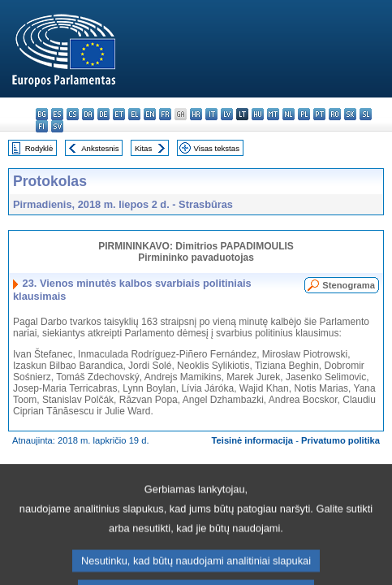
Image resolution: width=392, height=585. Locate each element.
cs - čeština (73, 114)
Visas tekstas (217, 148)
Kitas (143, 148)
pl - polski (304, 114)
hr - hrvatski (196, 114)
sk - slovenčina (350, 114)
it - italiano (211, 114)
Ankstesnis (100, 148)
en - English (150, 114)
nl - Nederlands (289, 114)
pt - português (319, 114)
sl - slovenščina (366, 114)
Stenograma (349, 285)
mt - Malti (273, 114)
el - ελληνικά (134, 114)
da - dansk (88, 114)
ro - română (335, 114)
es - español (57, 114)
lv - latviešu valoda (227, 114)
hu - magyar (258, 114)
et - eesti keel (119, 114)
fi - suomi (42, 126)
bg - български (42, 114)
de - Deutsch (103, 114)
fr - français (165, 114)
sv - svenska (57, 126)
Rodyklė (39, 148)
